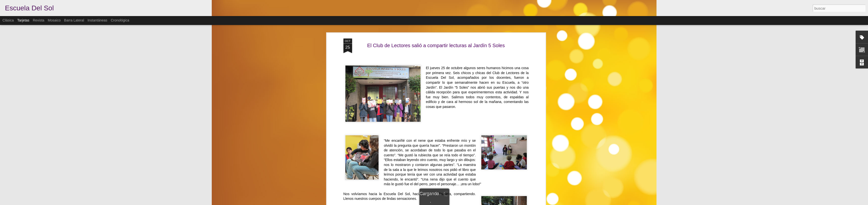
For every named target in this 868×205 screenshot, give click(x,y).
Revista (39, 20)
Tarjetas (23, 20)
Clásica (8, 20)
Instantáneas (97, 20)
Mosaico (54, 20)
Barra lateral (74, 20)
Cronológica (120, 20)
